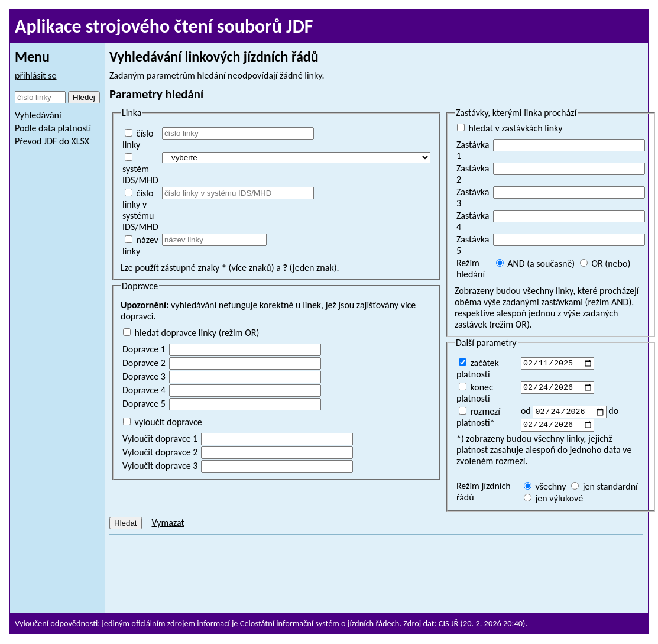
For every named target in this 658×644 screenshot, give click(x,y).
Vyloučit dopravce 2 (160, 452)
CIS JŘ (449, 623)
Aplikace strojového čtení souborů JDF (164, 26)
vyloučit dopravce (163, 422)
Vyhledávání (38, 115)
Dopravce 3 (144, 376)
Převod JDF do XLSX (52, 141)
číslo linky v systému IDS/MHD (140, 210)
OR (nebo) (605, 263)
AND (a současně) (536, 263)
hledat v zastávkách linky (510, 128)
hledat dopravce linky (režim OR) (191, 333)
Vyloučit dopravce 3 (160, 466)
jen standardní (604, 488)
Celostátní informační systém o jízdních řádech (320, 623)
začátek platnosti (478, 368)
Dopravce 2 (144, 363)
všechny (545, 488)
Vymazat (168, 524)
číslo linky (138, 139)
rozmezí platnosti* (478, 417)
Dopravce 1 (144, 349)
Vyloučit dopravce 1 (160, 438)
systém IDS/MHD (140, 169)
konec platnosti (475, 393)
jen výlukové (553, 500)
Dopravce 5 (144, 404)
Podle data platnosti (53, 128)
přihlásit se (36, 75)
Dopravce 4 (144, 390)
